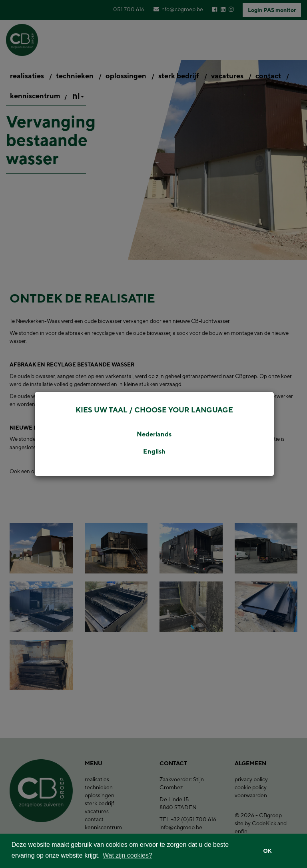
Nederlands (154, 434)
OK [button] (267, 851)
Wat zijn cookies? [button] (128, 855)
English (154, 451)
